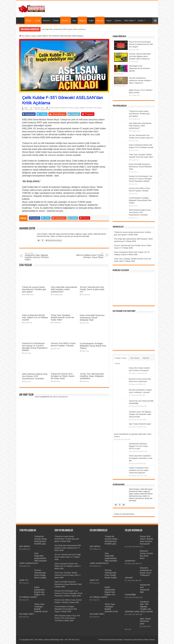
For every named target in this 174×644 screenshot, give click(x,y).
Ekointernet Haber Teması (145, 640)
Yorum (117, 363)
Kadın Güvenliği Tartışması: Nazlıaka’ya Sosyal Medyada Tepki (92, 318)
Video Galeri (129, 21)
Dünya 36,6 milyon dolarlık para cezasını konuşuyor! (146, 540)
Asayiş (38, 21)
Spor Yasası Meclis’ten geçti (140, 424)
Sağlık (91, 21)
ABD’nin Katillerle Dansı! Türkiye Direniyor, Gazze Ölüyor (90, 255)
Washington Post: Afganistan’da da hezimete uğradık (139, 68)
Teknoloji (100, 21)
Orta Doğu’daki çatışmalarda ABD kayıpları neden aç (61, 29)
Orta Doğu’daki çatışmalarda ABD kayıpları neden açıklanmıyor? (64, 289)
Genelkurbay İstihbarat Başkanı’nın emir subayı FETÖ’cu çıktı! (138, 446)
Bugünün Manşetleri (61, 108)
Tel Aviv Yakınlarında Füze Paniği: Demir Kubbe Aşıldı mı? (92, 289)
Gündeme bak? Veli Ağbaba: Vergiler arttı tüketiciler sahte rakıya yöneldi (140, 414)
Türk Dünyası (98, 108)
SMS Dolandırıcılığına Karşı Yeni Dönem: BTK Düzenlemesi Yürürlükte (35, 376)
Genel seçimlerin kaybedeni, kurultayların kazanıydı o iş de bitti (141, 458)
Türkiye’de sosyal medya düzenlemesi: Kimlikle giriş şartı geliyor (34, 289)
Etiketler (146, 358)
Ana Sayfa (21, 20)
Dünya (28, 21)
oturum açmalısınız (60, 397)
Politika (56, 21)
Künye (140, 21)
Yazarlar (118, 21)
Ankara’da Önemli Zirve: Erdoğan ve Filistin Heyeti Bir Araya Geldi (63, 376)
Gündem (65, 21)
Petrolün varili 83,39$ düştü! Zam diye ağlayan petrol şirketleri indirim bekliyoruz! (140, 56)
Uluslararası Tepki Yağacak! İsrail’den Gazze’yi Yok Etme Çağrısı (39, 256)
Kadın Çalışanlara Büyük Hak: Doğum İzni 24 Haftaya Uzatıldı (35, 317)
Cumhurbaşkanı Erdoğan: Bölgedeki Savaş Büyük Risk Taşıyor (93, 346)
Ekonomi (47, 21)
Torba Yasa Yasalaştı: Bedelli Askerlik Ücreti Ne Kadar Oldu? (62, 317)
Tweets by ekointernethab (124, 514)
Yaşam (109, 21)
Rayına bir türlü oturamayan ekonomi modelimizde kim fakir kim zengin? (141, 44)
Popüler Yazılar (121, 358)
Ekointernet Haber (115, 640)
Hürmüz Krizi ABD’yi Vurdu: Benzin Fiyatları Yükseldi (63, 344)
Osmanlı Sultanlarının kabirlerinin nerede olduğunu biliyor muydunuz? (140, 80)
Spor (74, 21)
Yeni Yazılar (135, 358)
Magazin (82, 21)
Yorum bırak (29, 109)
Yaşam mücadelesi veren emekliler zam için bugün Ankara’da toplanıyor (139, 470)
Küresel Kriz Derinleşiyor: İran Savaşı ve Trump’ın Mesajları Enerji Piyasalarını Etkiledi (35, 347)
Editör (26, 108)
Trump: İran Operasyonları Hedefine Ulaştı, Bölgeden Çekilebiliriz (92, 376)
